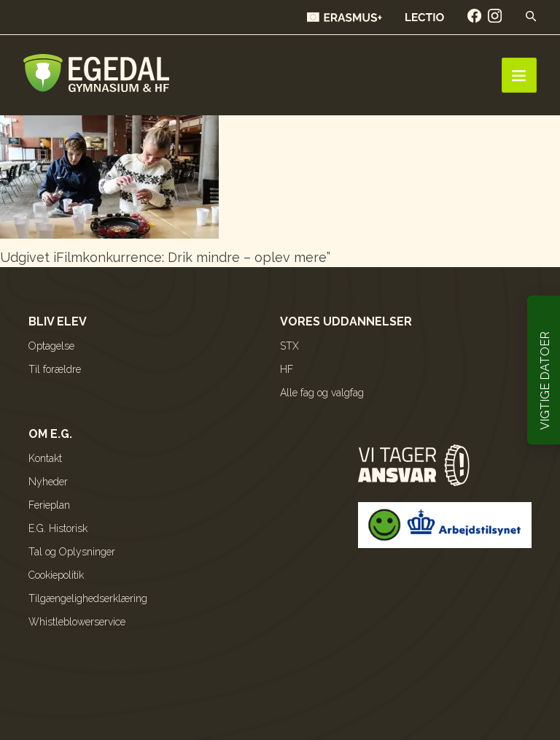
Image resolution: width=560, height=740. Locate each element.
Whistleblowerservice (77, 622)
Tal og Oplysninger (72, 552)
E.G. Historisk (58, 528)
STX (289, 346)
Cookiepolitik (56, 575)
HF (287, 369)
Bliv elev (58, 321)
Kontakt (45, 458)
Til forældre (55, 369)
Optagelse (51, 346)
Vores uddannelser (346, 321)
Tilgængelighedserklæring (88, 598)
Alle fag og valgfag (322, 393)
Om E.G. (50, 434)
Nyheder (48, 482)
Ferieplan (49, 505)
